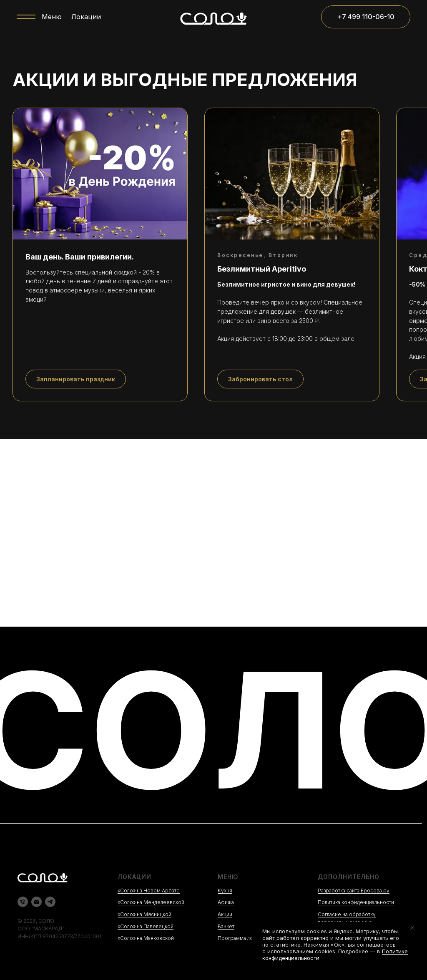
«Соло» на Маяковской (146, 938)
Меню (52, 17)
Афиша (226, 902)
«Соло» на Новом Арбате (149, 891)
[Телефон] (23, 902)
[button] (76, 379)
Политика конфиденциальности (356, 902)
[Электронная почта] (36, 902)
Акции (225, 914)
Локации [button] (86, 17)
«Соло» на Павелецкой (146, 926)
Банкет (226, 926)
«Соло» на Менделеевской (151, 902)
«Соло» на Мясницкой (144, 914)
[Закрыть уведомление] (412, 928)
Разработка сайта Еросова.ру (354, 891)
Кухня (225, 891)
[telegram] (50, 902)
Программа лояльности (247, 938)
